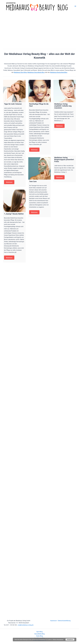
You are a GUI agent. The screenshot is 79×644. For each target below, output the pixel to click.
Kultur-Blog (39, 636)
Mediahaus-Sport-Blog (20, 72)
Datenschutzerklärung (64, 621)
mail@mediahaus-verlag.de (26, 625)
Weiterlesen (9, 182)
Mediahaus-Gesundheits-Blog (36, 72)
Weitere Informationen (58, 640)
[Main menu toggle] (75, 6)
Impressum (54, 621)
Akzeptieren (70, 640)
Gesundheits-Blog (39, 634)
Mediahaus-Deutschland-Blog (59, 72)
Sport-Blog (39, 632)
